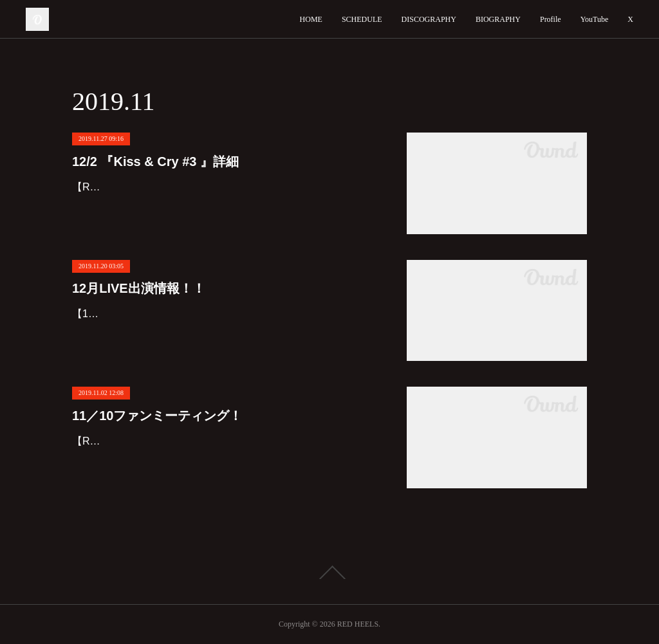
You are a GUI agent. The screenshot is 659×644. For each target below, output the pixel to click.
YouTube (595, 19)
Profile (551, 19)
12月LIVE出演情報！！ (139, 288)
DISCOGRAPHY (429, 19)
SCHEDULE (362, 19)
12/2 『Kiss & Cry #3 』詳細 (155, 161)
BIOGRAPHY (498, 19)
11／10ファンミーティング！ (157, 416)
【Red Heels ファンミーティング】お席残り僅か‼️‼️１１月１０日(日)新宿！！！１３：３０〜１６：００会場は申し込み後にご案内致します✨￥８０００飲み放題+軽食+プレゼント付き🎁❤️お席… (226, 460)
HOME (311, 19)
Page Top (329, 573)
